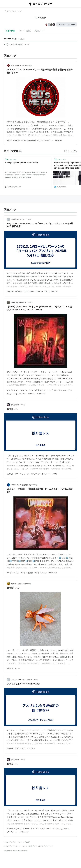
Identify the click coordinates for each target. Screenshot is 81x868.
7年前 (23, 760)
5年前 (35, 485)
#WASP (17, 140)
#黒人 (32, 291)
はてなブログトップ (46, 846)
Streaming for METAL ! (19, 302)
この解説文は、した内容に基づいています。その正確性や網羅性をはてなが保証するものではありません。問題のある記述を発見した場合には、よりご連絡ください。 (17, 45)
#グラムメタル (41, 573)
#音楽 (9, 140)
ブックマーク (11, 159)
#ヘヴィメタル (13, 390)
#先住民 (10, 291)
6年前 (36, 680)
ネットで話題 (25, 31)
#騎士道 (54, 291)
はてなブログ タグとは (12, 846)
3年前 (31, 302)
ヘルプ (25, 846)
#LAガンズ (41, 394)
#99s (55, 474)
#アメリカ (31, 748)
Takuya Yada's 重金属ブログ (21, 485)
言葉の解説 (10, 31)
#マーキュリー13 (22, 474)
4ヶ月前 (29, 65)
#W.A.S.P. (53, 573)
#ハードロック (27, 390)
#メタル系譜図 (27, 573)
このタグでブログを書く (67, 24)
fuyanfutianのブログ (18, 219)
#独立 (47, 291)
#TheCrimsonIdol (29, 140)
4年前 (23, 405)
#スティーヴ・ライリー (17, 394)
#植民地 (19, 291)
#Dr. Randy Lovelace (61, 829)
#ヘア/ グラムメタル (63, 390)
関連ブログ (40, 31)
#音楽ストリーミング (44, 390)
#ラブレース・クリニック (18, 832)
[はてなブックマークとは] (20, 151)
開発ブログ (33, 846)
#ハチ (18, 668)
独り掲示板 (15, 405)
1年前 (29, 219)
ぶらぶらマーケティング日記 (22, 680)
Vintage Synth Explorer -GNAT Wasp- (22, 163)
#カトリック (20, 748)
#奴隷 (26, 291)
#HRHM (59, 140)
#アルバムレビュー (45, 140)
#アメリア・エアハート (41, 474)
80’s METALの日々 (18, 65)
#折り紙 (10, 668)
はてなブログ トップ (13, 11)
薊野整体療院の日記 (18, 584)
